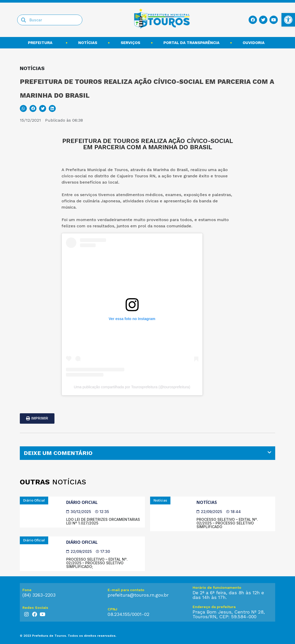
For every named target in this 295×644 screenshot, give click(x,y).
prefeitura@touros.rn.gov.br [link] (138, 595)
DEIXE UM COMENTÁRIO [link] (58, 453)
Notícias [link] (88, 43)
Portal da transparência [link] (191, 43)
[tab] (147, 453)
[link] (288, 20)
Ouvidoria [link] (255, 43)
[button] (23, 108)
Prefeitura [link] (41, 43)
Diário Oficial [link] (82, 502)
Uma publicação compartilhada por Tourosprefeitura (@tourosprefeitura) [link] (132, 387)
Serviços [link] (130, 43)
